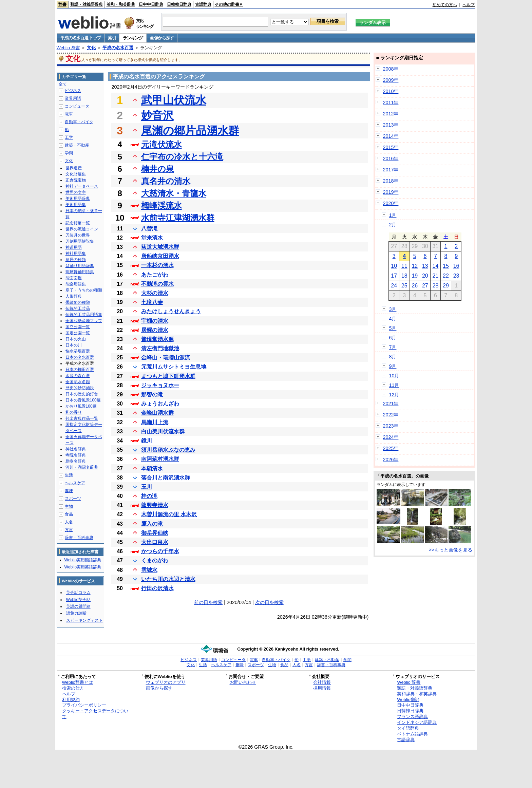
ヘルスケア (75, 483)
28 (436, 286)
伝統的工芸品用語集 (84, 315)
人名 (69, 522)
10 (394, 266)
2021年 (391, 404)
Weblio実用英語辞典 (83, 567)
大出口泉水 (155, 542)
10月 (394, 376)
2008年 (391, 69)
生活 (69, 475)
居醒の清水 (155, 330)
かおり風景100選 (81, 406)
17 (394, 276)
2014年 (391, 136)
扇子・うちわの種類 (84, 290)
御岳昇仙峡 (155, 533)
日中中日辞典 (151, 4)
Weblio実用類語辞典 (83, 560)
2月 (393, 225)
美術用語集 (76, 205)
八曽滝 (149, 229)
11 (404, 266)
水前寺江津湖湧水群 (178, 218)
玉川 (147, 487)
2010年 (391, 91)
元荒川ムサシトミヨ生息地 (174, 367)
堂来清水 (152, 238)
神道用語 (74, 247)
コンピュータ (77, 106)
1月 (393, 215)
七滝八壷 (152, 302)
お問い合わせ (243, 682)
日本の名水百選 (80, 357)
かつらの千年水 (160, 551)
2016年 (391, 158)
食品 (69, 514)
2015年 (391, 147)
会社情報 (322, 682)
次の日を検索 (269, 602)
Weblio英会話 (78, 600)
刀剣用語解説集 (80, 241)
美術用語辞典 (78, 199)
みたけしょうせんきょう (171, 311)
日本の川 (74, 345)
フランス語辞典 (412, 717)
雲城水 (149, 570)
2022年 (391, 415)
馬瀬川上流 (155, 422)
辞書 (62, 4)
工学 (69, 137)
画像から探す (162, 38)
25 (404, 286)
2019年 (391, 192)
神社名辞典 (76, 449)
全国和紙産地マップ (84, 321)
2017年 (391, 170)
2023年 (391, 426)
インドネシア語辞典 (417, 722)
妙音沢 (157, 115)
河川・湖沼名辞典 (82, 467)
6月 (393, 338)
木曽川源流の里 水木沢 (169, 514)
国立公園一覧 (78, 327)
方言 (69, 530)
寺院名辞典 (76, 455)
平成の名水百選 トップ (81, 38)
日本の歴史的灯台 (82, 394)
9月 (393, 366)
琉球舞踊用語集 (80, 272)
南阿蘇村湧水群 (160, 459)
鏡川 (147, 441)
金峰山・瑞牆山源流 (166, 358)
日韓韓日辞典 (179, 4)
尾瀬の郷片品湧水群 (190, 131)
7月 (393, 347)
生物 (69, 506)
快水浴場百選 (78, 351)
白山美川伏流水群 (163, 431)
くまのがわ (155, 560)
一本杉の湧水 (157, 265)
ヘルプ (469, 5)
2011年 (391, 102)
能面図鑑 (74, 278)
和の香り (74, 412)
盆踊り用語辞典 (80, 266)
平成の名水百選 (118, 48)
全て (63, 84)
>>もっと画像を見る (451, 550)
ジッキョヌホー (160, 385)
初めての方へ (445, 5)
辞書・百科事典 (79, 538)
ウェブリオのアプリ (166, 682)
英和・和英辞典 (121, 4)
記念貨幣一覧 (78, 223)
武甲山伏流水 (174, 100)
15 (446, 266)
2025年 (391, 448)
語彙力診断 (76, 613)
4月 (393, 319)
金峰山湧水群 (157, 413)
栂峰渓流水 (161, 205)
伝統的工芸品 (78, 308)
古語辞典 (203, 4)
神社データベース (82, 186)
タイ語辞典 (408, 728)
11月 (394, 385)
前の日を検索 (208, 602)
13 (425, 266)
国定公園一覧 (78, 333)
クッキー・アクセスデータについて (95, 714)
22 (446, 276)
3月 (393, 309)
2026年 (391, 459)
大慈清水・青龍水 (174, 193)
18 (404, 276)
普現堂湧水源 (157, 339)
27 (425, 286)
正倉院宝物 (76, 180)
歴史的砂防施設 (80, 388)
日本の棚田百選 (80, 370)
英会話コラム (78, 593)
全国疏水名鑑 (78, 382)
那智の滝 (152, 395)
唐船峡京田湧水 (160, 256)
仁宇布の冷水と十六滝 (182, 157)
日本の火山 (76, 339)
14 (436, 266)
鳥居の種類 (76, 260)
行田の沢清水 (157, 588)
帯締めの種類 (78, 302)
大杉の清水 (155, 293)
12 (415, 266)
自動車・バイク (79, 122)
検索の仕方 (73, 688)
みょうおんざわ (160, 404)
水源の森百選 (78, 376)
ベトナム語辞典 (412, 734)
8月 (393, 357)
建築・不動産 (77, 145)
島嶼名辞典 (76, 461)
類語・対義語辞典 (87, 4)
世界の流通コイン (82, 229)
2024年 (391, 437)
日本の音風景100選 (83, 400)
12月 (394, 395)
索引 (112, 38)
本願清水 (152, 468)
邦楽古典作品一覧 (82, 418)
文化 (91, 48)
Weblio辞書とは (78, 682)
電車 (69, 114)
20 (425, 276)
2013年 (391, 125)
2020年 (391, 203)
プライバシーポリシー (84, 705)
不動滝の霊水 (157, 284)
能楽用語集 (76, 284)
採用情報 (322, 688)
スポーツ (73, 499)
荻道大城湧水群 (160, 247)
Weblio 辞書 (68, 48)
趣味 (69, 491)
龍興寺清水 (155, 505)
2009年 (391, 80)
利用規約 (71, 700)
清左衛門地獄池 (160, 348)
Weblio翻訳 (408, 700)
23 (456, 276)
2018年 (391, 181)
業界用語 (73, 98)
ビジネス (73, 91)
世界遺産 (74, 168)
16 (456, 266)
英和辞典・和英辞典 (417, 694)
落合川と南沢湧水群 (166, 478)
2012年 (391, 114)
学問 (69, 153)
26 (415, 286)
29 (446, 286)
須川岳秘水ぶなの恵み (168, 450)
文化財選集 (76, 174)
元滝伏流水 (161, 144)
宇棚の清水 (155, 321)
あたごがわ (155, 275)
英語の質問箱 (78, 606)
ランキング (133, 38)
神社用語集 (76, 254)
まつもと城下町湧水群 (168, 376)
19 (415, 276)
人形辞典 (74, 296)
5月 (393, 328)
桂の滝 (149, 496)
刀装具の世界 (78, 235)
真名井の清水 (166, 181)
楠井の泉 (158, 169)
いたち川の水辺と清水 (168, 579)
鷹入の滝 (152, 524)
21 (436, 276)
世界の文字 (76, 192)
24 (394, 286)
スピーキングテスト (84, 620)
